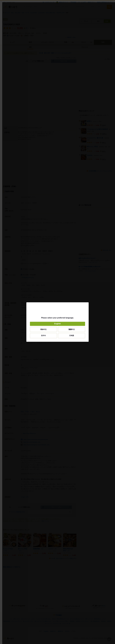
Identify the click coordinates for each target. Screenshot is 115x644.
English (57, 324)
